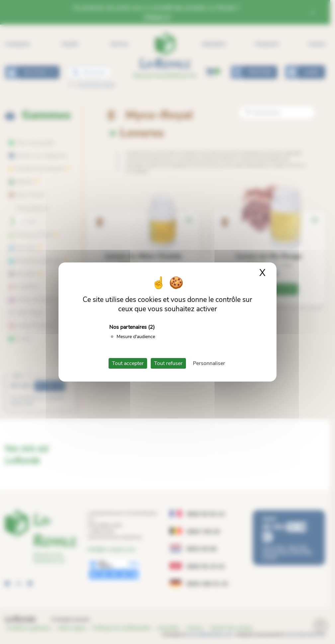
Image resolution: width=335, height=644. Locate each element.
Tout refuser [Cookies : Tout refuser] (168, 363)
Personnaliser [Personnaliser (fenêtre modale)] (209, 363)
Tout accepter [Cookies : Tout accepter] (128, 363)
